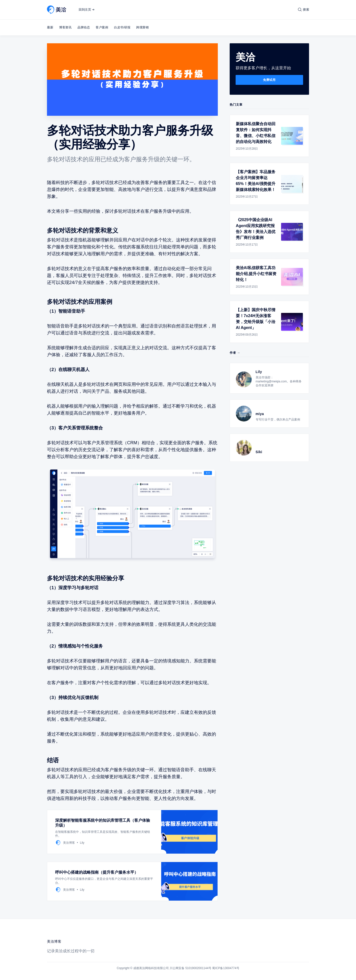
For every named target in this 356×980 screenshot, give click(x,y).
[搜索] (303, 10)
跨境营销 (142, 27)
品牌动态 (84, 27)
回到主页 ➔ (87, 10)
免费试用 (269, 80)
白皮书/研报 (122, 27)
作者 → (235, 353)
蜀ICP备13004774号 (226, 968)
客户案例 (102, 27)
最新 (50, 27)
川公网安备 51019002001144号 (190, 968)
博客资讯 (65, 27)
